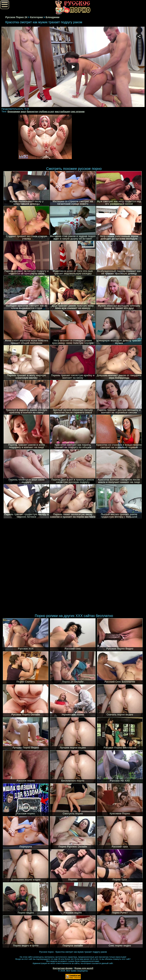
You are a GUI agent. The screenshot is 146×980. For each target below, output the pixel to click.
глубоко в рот (46, 112)
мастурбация (62, 112)
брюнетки (32, 112)
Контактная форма (63, 968)
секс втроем (78, 112)
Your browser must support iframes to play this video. (73, 67)
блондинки (14, 112)
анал (23, 112)
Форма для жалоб (84, 968)
